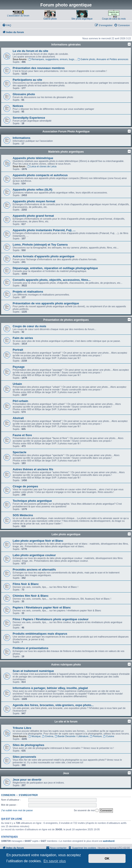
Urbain (17, 384)
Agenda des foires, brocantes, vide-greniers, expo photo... (53, 705)
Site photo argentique (82, 19)
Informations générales (66, 45)
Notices (18, 106)
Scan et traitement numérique (33, 671)
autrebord (109, 841)
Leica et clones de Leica (42, 166)
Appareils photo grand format (33, 216)
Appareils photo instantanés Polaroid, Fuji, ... (44, 230)
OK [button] (107, 858)
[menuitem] (7, 25)
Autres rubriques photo (66, 665)
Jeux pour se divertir (27, 780)
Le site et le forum (66, 722)
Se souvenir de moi (86, 811)
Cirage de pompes (25, 486)
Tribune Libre (22, 728)
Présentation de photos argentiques (66, 320)
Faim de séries (23, 338)
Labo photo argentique (66, 534)
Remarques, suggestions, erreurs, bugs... (53, 59)
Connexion (8, 795)
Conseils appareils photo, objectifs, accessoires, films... (52, 280)
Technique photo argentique (32, 501)
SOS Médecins (23, 515)
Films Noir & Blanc (26, 584)
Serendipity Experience (29, 118)
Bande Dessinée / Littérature (72, 736)
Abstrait (18, 418)
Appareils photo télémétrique (33, 158)
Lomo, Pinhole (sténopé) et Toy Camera (40, 245)
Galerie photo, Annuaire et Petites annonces (103, 59)
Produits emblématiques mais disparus (40, 634)
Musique (35, 736)
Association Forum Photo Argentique (66, 132)
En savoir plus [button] (55, 861)
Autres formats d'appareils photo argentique (44, 256)
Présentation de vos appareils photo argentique (46, 303)
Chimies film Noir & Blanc (31, 596)
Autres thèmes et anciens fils (33, 469)
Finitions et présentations (30, 648)
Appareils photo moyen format (34, 201)
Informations (22, 138)
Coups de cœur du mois (114, 19)
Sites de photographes (28, 745)
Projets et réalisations (28, 292)
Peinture (96, 736)
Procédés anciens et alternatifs (34, 570)
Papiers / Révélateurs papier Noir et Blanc (42, 607)
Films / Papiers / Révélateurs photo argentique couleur (51, 619)
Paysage (19, 367)
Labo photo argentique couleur (34, 555)
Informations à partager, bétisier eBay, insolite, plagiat (50, 688)
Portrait (18, 350)
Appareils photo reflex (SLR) (32, 190)
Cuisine (109, 736)
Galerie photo (50, 19)
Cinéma (48, 736)
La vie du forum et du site (30, 51)
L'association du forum (18, 16)
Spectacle (20, 452)
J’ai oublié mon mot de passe (17, 810)
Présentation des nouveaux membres (39, 68)
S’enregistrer (28, 795)
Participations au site (27, 80)
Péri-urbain (20, 401)
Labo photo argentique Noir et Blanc (38, 541)
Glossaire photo (24, 94)
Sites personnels (24, 757)
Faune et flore (22, 435)
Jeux (66, 773)
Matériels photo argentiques (66, 152)
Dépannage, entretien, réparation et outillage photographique (55, 268)
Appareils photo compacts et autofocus (40, 175)
